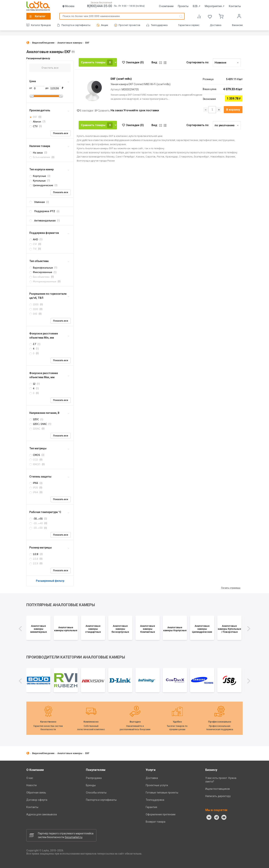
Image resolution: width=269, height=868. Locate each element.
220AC (35, 429)
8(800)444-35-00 (100, 6)
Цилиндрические (41, 185)
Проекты (183, 6)
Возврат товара (156, 822)
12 (33, 384)
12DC (34, 419)
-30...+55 (36, 519)
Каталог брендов (41, 25)
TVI (33, 249)
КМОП (35, 464)
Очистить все (50, 68)
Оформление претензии (161, 814)
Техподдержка (159, 25)
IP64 (34, 492)
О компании (166, 6)
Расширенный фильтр (50, 581)
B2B (197, 6)
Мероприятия (215, 6)
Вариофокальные (41, 268)
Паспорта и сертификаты (76, 25)
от (37, 88)
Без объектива (40, 277)
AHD (34, 240)
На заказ (36, 153)
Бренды (91, 785)
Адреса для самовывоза (42, 814)
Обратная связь (36, 793)
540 (34, 314)
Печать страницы (231, 588)
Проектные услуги (157, 785)
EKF (33, 117)
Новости (31, 785)
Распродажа (94, 778)
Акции (105, 25)
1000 (34, 304)
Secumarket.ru (74, 837)
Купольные (38, 181)
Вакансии (237, 25)
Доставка (216, 25)
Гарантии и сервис (189, 25)
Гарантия (151, 807)
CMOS (35, 455)
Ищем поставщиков (218, 789)
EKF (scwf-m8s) (121, 79)
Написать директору (218, 796)
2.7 (33, 344)
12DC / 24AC (38, 424)
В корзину (233, 110)
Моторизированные (43, 282)
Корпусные (38, 176)
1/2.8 (34, 554)
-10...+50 (36, 528)
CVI (33, 244)
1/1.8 (34, 559)
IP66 (34, 483)
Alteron (35, 122)
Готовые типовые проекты (162, 793)
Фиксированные (41, 272)
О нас (30, 778)
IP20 (34, 488)
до (53, 88)
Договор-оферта (37, 800)
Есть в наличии (40, 157)
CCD (34, 460)
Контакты (235, 6)
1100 (34, 309)
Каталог (40, 16)
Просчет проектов (129, 25)
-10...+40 (36, 523)
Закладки (135, 62)
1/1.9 (34, 564)
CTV (34, 126)
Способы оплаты (96, 793)
